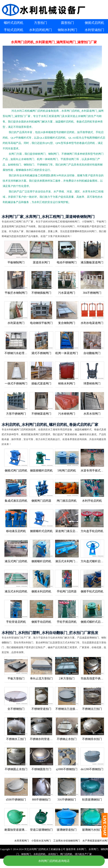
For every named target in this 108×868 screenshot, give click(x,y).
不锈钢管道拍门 (41, 709)
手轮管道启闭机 (16, 622)
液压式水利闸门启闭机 (70, 561)
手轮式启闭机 (14, 30)
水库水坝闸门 (92, 414)
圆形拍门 (67, 23)
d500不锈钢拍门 (16, 800)
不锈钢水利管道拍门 (43, 739)
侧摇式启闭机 (94, 23)
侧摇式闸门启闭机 (16, 471)
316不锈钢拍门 (67, 800)
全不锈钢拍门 (16, 709)
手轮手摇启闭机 (67, 622)
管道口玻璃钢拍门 (41, 830)
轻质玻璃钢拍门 (92, 800)
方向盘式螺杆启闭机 (93, 561)
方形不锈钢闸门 (16, 414)
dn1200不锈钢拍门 (92, 769)
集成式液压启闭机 (16, 501)
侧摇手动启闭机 (41, 622)
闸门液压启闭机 (67, 501)
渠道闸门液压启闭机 (68, 531)
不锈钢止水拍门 (67, 739)
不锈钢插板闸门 (41, 293)
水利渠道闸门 (16, 323)
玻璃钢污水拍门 (92, 830)
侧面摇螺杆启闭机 (41, 471)
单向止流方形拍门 (41, 679)
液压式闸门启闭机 (16, 561)
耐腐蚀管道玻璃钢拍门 (19, 830)
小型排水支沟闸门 (47, 841)
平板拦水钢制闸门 (16, 293)
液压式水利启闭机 (16, 591)
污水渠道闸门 (67, 293)
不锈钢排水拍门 (92, 739)
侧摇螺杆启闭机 (41, 561)
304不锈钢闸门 (92, 293)
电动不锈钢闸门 (67, 262)
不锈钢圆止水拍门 (16, 769)
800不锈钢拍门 (41, 800)
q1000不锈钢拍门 (67, 769)
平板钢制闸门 (16, 262)
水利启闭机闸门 (41, 30)
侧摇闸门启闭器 (41, 501)
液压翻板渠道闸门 (92, 262)
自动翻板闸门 (92, 353)
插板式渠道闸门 (41, 384)
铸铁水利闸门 (67, 384)
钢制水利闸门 (67, 30)
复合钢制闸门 (67, 323)
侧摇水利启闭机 (41, 591)
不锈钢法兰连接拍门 (68, 709)
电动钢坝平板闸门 (41, 323)
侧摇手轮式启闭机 (92, 591)
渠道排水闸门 (41, 262)
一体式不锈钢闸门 (16, 384)
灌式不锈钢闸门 (41, 353)
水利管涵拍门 (94, 30)
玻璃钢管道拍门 (67, 830)
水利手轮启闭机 (92, 501)
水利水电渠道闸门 (92, 323)
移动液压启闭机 (16, 531)
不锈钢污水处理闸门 (17, 353)
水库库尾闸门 (27, 841)
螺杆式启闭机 (14, 23)
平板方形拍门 (16, 679)
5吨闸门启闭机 (67, 471)
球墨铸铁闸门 (92, 384)
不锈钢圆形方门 (41, 769)
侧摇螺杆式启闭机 (41, 531)
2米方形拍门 (67, 679)
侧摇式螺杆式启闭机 (93, 622)
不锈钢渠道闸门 (41, 414)
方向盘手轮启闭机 (92, 531)
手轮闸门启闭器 (67, 591)
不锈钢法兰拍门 (92, 709)
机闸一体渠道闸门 (67, 353)
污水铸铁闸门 (67, 414)
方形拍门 (41, 23)
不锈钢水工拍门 (16, 739)
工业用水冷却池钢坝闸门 (72, 841)
